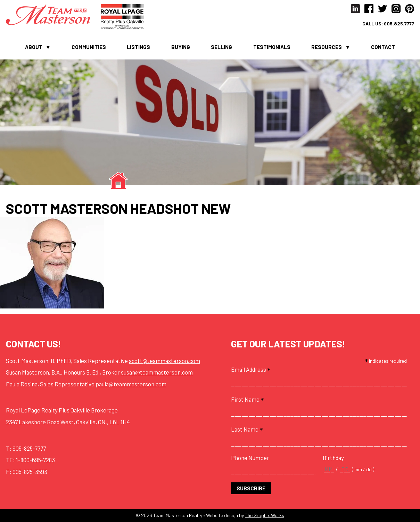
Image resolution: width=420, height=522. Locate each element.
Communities (89, 47)
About (34, 47)
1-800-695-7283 (35, 460)
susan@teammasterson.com (157, 372)
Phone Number (250, 458)
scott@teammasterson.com (164, 361)
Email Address (251, 370)
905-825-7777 (29, 448)
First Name (247, 399)
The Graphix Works (265, 515)
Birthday (333, 458)
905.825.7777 (399, 24)
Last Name (247, 429)
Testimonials (272, 47)
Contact (383, 47)
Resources (327, 47)
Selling (221, 47)
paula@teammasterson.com (131, 384)
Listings (138, 47)
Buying (181, 47)
